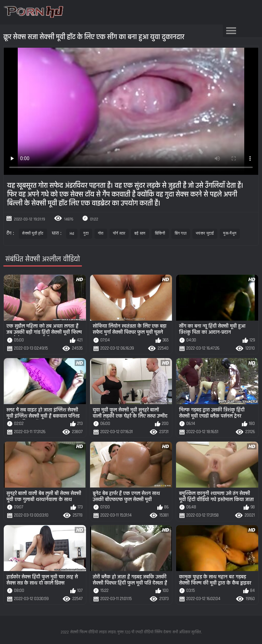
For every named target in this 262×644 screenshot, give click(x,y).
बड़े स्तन (140, 234)
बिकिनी (160, 234)
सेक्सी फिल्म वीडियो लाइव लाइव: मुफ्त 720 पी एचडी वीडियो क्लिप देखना (121, 632)
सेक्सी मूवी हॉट (33, 234)
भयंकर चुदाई (205, 234)
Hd (72, 234)
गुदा (86, 234)
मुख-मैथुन (230, 234)
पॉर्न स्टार (119, 234)
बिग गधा (181, 234)
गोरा (101, 234)
